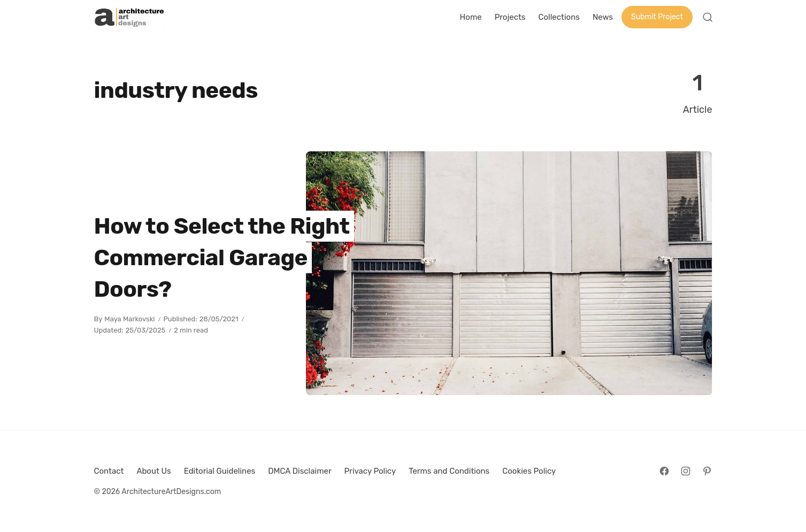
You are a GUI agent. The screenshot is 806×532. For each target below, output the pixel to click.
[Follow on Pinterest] (707, 471)
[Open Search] (708, 17)
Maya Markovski (129, 319)
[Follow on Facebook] (664, 471)
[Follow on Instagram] (686, 471)
